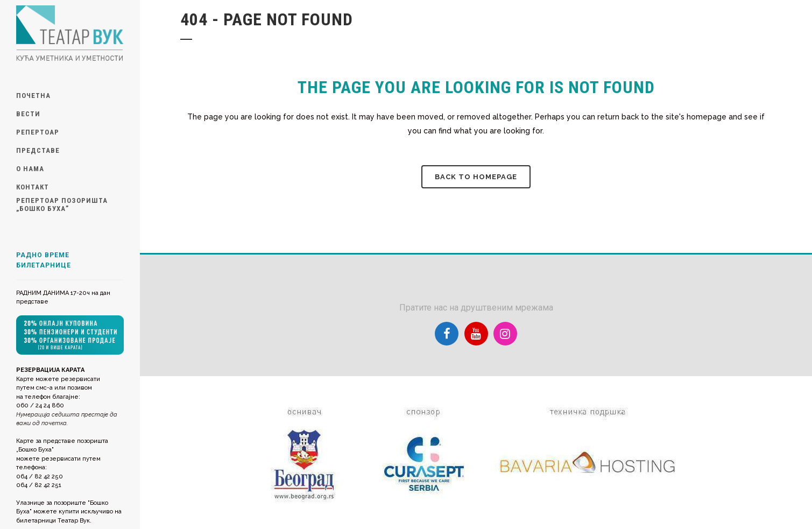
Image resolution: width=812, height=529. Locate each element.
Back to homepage (476, 177)
